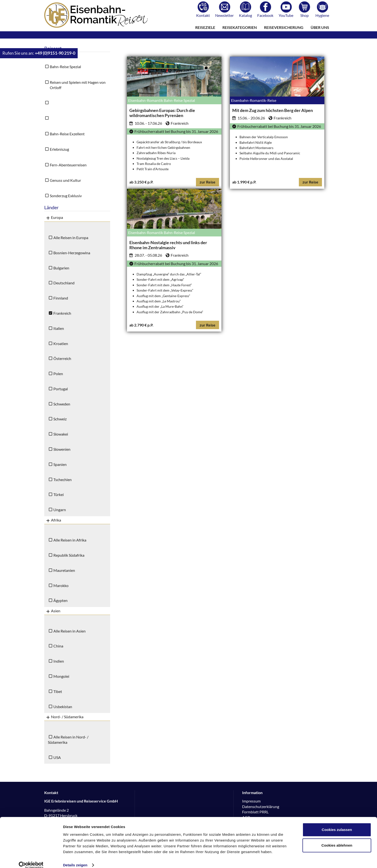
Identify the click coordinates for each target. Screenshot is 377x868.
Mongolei (61, 676)
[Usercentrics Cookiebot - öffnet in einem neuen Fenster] (31, 859)
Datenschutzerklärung (261, 806)
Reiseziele (205, 27)
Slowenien (62, 449)
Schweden (62, 404)
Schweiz (60, 419)
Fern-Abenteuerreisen (68, 165)
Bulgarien (61, 268)
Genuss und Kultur (65, 180)
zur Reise (207, 182)
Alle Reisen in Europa (71, 238)
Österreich (62, 358)
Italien (59, 328)
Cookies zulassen (337, 823)
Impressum (251, 801)
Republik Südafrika (69, 555)
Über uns (320, 27)
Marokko (61, 585)
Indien (59, 661)
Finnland (61, 298)
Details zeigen (75, 858)
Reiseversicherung (284, 27)
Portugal (61, 389)
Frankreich (62, 313)
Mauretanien (64, 570)
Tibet (58, 691)
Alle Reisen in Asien (69, 631)
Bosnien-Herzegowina (72, 253)
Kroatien (61, 343)
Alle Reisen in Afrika (70, 540)
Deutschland (64, 283)
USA (57, 757)
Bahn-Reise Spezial (65, 67)
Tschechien (63, 480)
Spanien (60, 464)
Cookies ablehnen (337, 839)
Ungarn (60, 510)
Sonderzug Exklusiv (66, 196)
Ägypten (60, 600)
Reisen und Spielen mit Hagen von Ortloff (78, 85)
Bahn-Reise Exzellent (67, 134)
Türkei (59, 494)
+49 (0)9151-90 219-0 (55, 53)
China (58, 646)
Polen (58, 374)
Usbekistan (63, 707)
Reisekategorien (240, 27)
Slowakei (61, 434)
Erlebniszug (59, 149)
